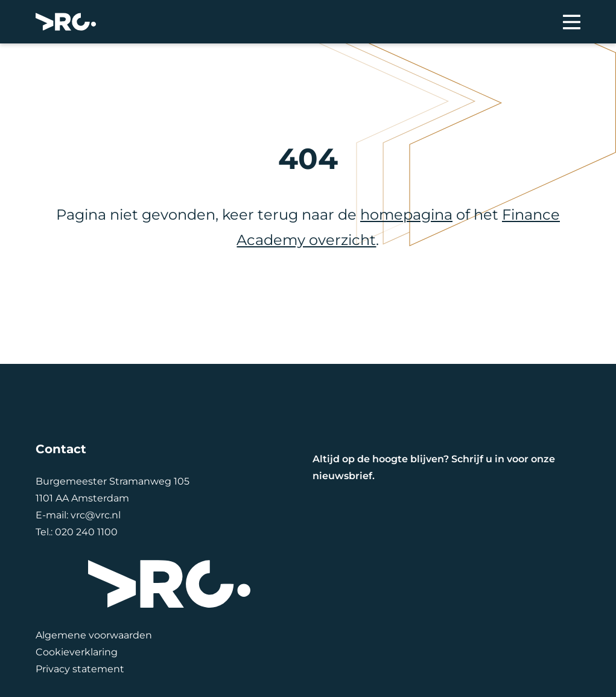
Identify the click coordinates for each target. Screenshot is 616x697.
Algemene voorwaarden (94, 635)
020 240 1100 (86, 532)
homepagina (406, 215)
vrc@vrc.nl (96, 515)
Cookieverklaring (77, 652)
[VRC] (66, 22)
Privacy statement (80, 669)
